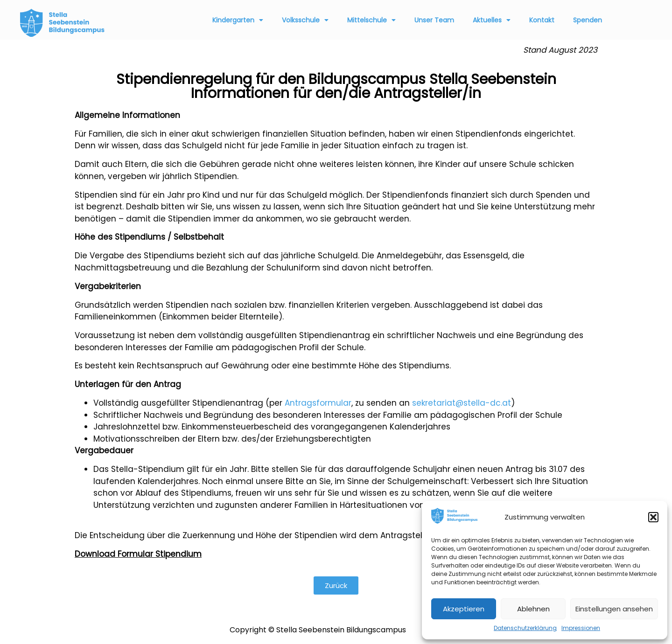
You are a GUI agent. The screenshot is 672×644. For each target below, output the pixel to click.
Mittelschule (371, 20)
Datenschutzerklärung (525, 628)
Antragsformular (318, 403)
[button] (653, 517)
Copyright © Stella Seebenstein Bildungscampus (318, 630)
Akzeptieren (464, 609)
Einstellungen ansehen (614, 609)
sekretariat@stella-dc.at (462, 403)
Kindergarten (238, 20)
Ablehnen (533, 609)
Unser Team (434, 20)
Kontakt (542, 20)
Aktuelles (492, 20)
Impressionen (581, 628)
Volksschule (305, 20)
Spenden (588, 20)
